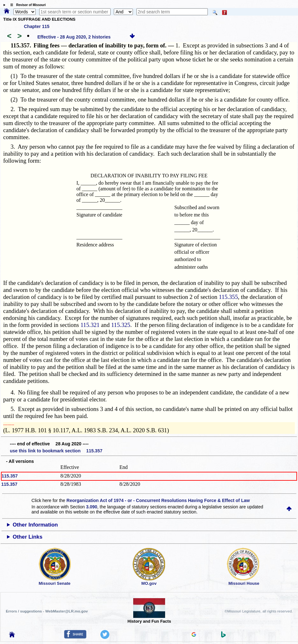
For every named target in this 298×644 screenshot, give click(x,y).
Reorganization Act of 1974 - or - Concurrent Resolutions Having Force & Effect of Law (158, 500)
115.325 (121, 325)
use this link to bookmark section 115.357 (56, 451)
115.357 (10, 476)
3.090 (92, 507)
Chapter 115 (37, 26)
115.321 (90, 325)
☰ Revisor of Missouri (26, 5)
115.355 (229, 297)
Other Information (35, 525)
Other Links (28, 537)
